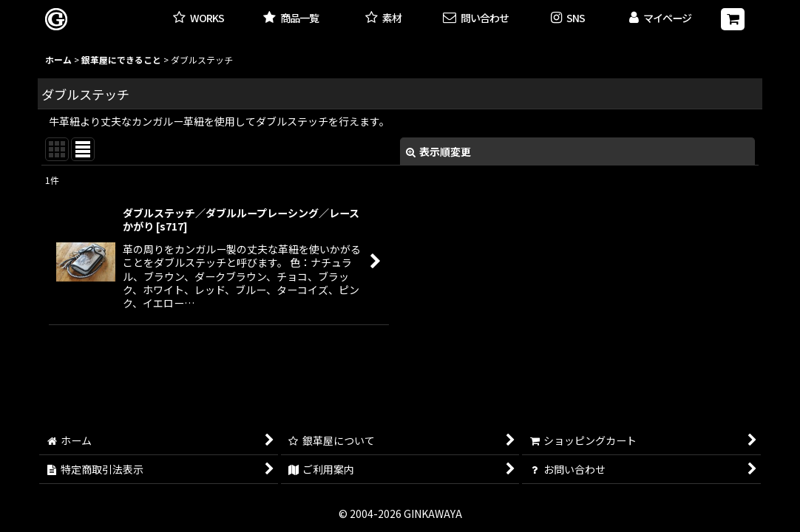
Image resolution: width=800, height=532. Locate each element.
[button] (568, 19)
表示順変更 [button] (438, 151)
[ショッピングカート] (733, 19)
